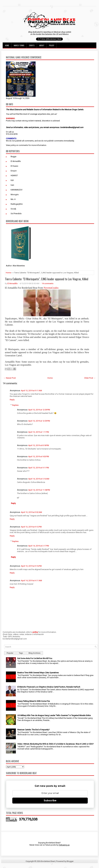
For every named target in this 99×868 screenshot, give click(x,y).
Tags (21, 653)
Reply (12, 400)
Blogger (70, 861)
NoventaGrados (51, 288)
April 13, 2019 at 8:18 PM (39, 445)
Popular (10, 653)
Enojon (14, 171)
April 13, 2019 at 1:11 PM (39, 432)
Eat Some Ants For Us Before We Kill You (35, 658)
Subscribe (50, 800)
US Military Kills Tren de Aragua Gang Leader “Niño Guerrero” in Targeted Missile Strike (54, 715)
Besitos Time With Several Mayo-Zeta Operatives (38, 673)
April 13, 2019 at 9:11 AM (31, 391)
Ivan (12, 185)
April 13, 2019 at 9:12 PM (31, 527)
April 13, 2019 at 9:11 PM (39, 468)
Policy (52, 45)
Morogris (15, 194)
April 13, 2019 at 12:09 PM (39, 410)
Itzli (12, 180)
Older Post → (90, 378)
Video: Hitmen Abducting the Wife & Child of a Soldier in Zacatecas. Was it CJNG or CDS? (56, 744)
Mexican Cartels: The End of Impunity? (33, 730)
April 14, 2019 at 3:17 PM (39, 546)
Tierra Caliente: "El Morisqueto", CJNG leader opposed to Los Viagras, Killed (47, 279)
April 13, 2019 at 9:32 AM (31, 512)
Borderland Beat (48, 861)
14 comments (47, 283)
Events (32, 45)
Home (7, 45)
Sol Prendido (16, 214)
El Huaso (14, 166)
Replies (15, 405)
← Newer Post (10, 378)
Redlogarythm (17, 204)
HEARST (14, 175)
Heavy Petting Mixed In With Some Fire (34, 701)
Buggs (13, 156)
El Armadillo (16, 161)
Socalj (13, 209)
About (42, 45)
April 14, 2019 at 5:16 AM (39, 479)
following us (64, 845)
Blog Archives (35, 653)
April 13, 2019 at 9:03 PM (39, 457)
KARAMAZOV (17, 190)
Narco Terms (19, 45)
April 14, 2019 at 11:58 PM (39, 490)
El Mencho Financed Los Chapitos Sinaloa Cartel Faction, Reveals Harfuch (49, 687)
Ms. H (13, 199)
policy (13, 145)
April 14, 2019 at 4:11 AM (31, 581)
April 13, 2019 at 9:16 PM (31, 566)
